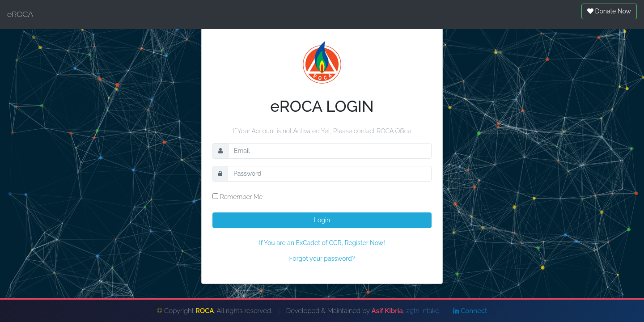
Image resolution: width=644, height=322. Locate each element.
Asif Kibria (387, 311)
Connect (470, 311)
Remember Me (237, 197)
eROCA (20, 14)
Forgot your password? (322, 258)
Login (322, 220)
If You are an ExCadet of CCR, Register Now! (322, 243)
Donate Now (609, 11)
